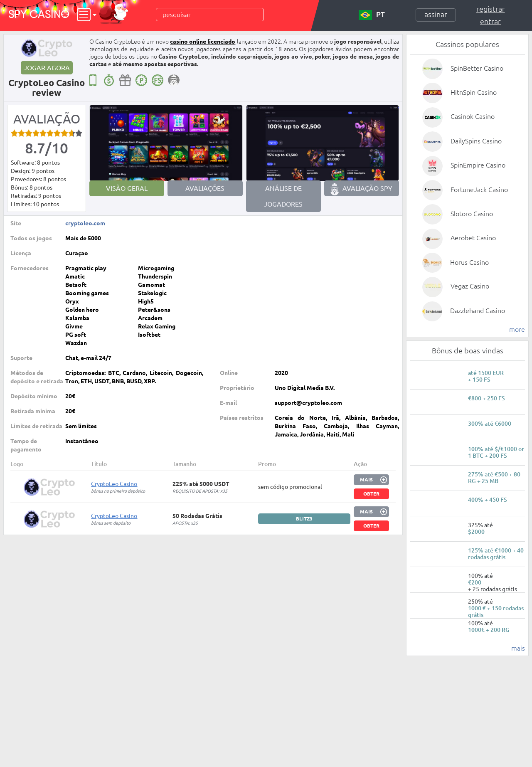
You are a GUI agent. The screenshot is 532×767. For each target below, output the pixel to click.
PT (372, 15)
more (517, 329)
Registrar (491, 9)
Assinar (436, 14)
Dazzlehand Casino (478, 311)
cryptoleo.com (85, 223)
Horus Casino (469, 262)
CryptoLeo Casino (114, 484)
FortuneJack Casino (479, 190)
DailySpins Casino (476, 141)
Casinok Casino (473, 116)
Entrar (490, 21)
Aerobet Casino (473, 238)
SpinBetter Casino (477, 68)
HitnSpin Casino (474, 92)
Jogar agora (47, 68)
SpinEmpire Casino (478, 165)
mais (518, 648)
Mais (366, 480)
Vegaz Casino (470, 286)
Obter (371, 494)
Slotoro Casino (472, 214)
